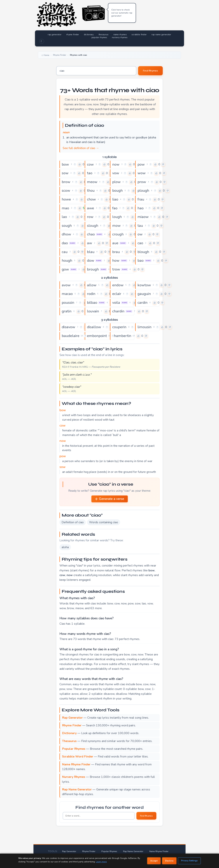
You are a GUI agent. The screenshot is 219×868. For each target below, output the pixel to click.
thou (91, 191)
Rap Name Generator (133, 851)
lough (117, 217)
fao (115, 208)
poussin (68, 303)
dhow (66, 234)
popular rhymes (99, 37)
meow (92, 182)
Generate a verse (110, 499)
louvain (93, 311)
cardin (143, 303)
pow (141, 164)
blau (91, 252)
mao (65, 208)
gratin (67, 311)
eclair (117, 294)
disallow (94, 327)
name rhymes (120, 35)
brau (116, 252)
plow (116, 182)
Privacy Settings (189, 861)
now (116, 164)
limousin (144, 327)
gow (65, 269)
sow (65, 173)
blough (143, 252)
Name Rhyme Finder (159, 851)
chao (91, 234)
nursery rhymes (120, 37)
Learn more (101, 862)
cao (140, 243)
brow (66, 182)
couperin (119, 327)
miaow (143, 217)
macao (67, 294)
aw (90, 243)
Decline (169, 861)
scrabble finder (139, 35)
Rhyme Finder (89, 851)
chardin (118, 311)
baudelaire (71, 336)
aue (115, 243)
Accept (154, 861)
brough (93, 269)
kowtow (144, 285)
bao (141, 260)
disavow (68, 327)
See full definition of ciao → (81, 148)
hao (141, 208)
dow (91, 260)
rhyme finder (73, 35)
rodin (91, 294)
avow (66, 285)
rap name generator (161, 35)
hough (67, 260)
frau (141, 199)
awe (90, 208)
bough (117, 191)
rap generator (55, 35)
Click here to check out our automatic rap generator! (122, 13)
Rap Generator (69, 851)
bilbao (92, 303)
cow (90, 164)
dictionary (89, 35)
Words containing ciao (104, 522)
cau (65, 252)
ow (140, 234)
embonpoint (97, 336)
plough (143, 191)
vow (116, 173)
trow (116, 269)
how (116, 260)
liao (115, 199)
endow (118, 285)
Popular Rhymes (109, 851)
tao (90, 173)
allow (92, 285)
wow (142, 173)
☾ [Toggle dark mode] (42, 41)
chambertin (122, 336)
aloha (65, 547)
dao (65, 243)
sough (67, 226)
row (90, 217)
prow (142, 182)
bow (65, 164)
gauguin (144, 294)
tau (140, 226)
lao (64, 217)
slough (93, 226)
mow (116, 226)
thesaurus (104, 35)
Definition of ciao (73, 522)
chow (91, 199)
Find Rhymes (150, 71)
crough (118, 234)
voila (116, 303)
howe (66, 199)
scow (66, 191)
